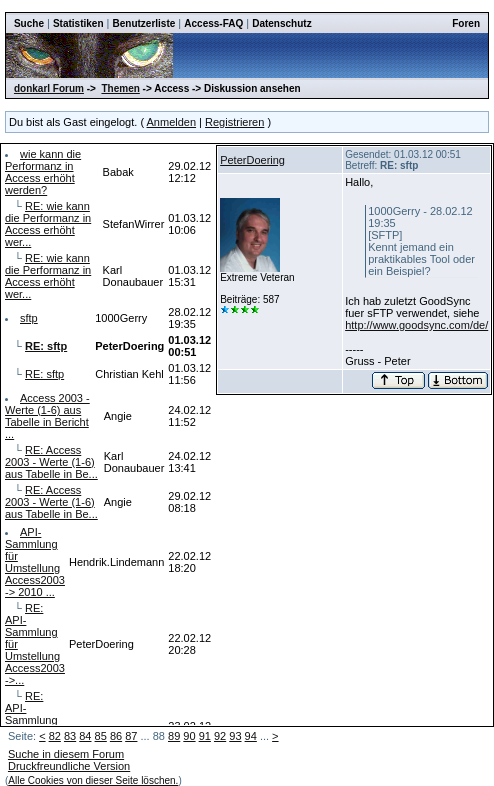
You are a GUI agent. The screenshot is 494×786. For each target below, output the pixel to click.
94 (251, 736)
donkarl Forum (49, 88)
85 (101, 736)
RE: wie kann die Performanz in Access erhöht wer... (48, 224)
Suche (29, 23)
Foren (466, 23)
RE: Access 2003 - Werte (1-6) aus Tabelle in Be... (51, 462)
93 (235, 736)
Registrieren (234, 122)
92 (220, 736)
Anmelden (172, 122)
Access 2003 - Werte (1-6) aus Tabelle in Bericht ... (47, 416)
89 (174, 736)
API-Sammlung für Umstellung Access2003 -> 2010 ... (35, 562)
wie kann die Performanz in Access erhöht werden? (43, 172)
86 (116, 736)
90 (189, 736)
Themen (120, 88)
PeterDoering (252, 160)
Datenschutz (281, 23)
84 (85, 736)
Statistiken (78, 23)
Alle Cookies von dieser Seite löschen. (93, 780)
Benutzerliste (144, 23)
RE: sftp (44, 374)
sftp (29, 318)
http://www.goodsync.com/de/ (416, 325)
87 (131, 736)
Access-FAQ (213, 23)
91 (205, 736)
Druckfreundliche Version (69, 766)
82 (55, 736)
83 (70, 736)
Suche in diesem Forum (66, 754)
